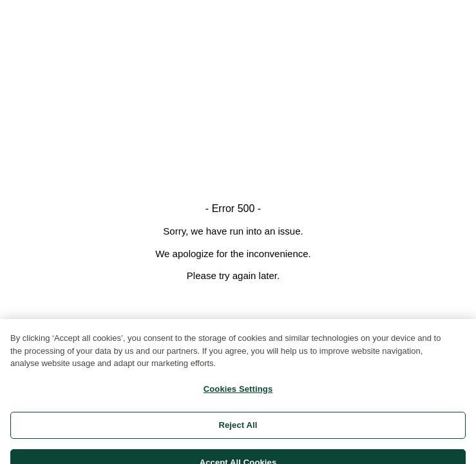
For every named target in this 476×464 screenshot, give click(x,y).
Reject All (238, 430)
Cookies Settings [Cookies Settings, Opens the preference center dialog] (238, 394)
